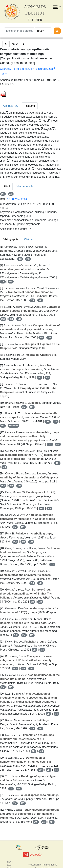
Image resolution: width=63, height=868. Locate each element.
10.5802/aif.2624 (17, 199)
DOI (3, 319)
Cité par (29, 239)
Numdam (14, 426)
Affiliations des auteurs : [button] (16, 229)
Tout (39, 31)
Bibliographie (11, 239)
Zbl (11, 194)
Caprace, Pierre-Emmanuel (16, 69)
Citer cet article (24, 186)
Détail (6, 186)
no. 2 (15, 44)
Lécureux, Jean (45, 69)
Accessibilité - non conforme (43, 865)
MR (3, 194)
